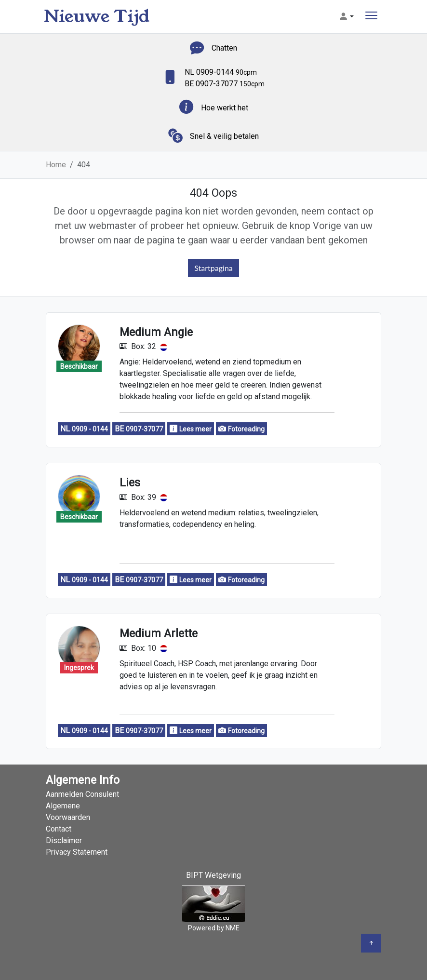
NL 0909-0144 (221, 72)
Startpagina (213, 268)
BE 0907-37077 (225, 84)
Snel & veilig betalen (224, 136)
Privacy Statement (77, 852)
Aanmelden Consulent (82, 794)
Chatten (224, 48)
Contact (59, 829)
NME (233, 928)
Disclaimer (64, 840)
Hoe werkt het (225, 108)
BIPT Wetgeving (213, 875)
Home (56, 165)
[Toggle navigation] (371, 17)
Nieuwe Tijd (97, 16)
